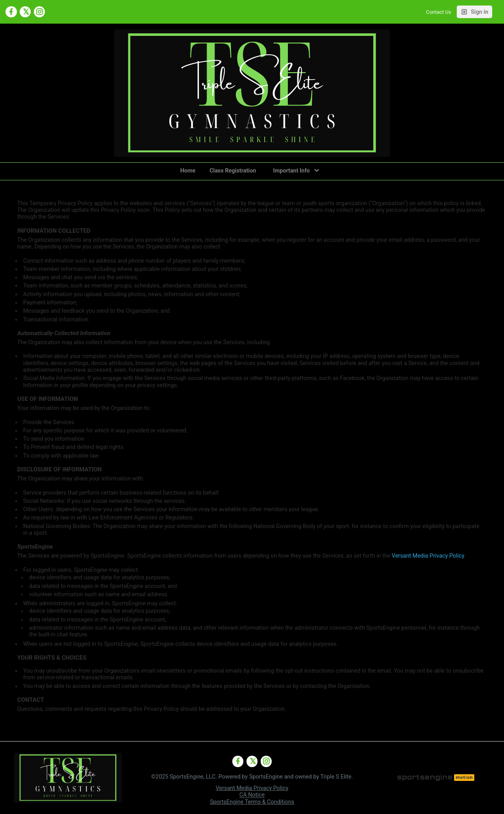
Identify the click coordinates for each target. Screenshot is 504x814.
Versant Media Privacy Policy (428, 556)
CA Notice (252, 795)
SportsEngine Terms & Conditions (252, 802)
